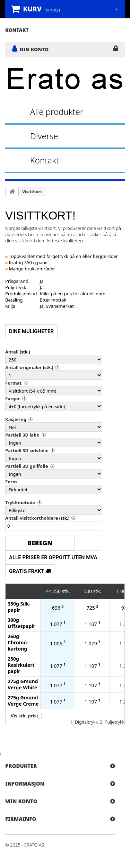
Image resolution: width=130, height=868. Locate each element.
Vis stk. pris (24, 716)
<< (48, 591)
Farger (12, 399)
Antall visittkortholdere (32, 518)
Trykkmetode (20, 502)
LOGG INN (116, 50)
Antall (12, 352)
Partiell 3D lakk (22, 435)
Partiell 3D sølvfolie (27, 450)
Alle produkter (57, 112)
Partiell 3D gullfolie (27, 466)
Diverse (44, 136)
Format (13, 383)
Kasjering (16, 419)
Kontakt (45, 160)
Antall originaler (24, 367)
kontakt (17, 30)
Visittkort (32, 192)
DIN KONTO (34, 49)
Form (11, 482)
